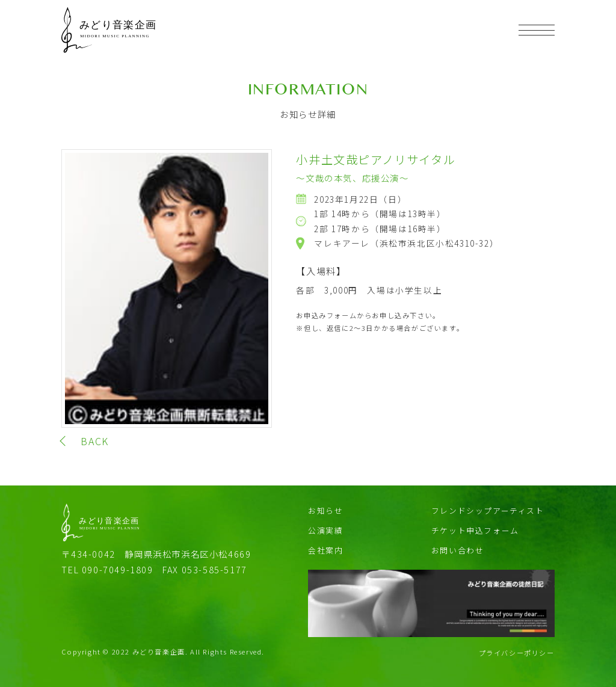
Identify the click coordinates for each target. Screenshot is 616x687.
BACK (94, 441)
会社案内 (325, 550)
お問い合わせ (458, 550)
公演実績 (325, 530)
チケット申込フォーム (475, 530)
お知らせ (325, 510)
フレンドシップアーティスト (488, 510)
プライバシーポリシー (517, 653)
